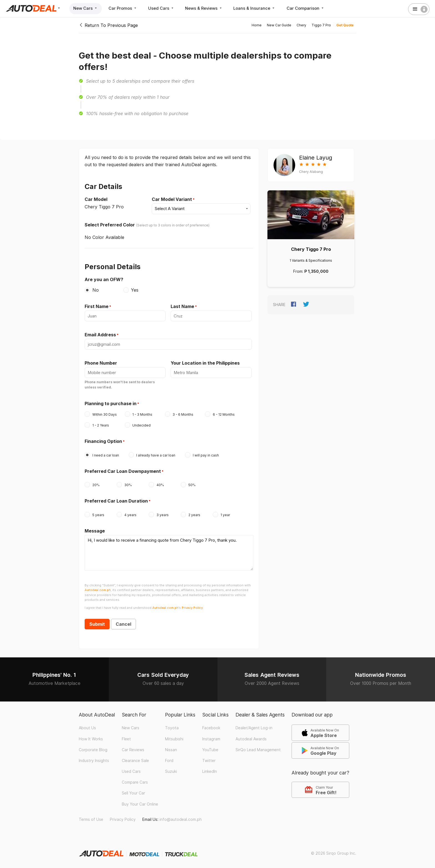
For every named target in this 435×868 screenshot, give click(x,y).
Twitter (209, 758)
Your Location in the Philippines (205, 362)
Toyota (172, 725)
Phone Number (101, 362)
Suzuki (171, 768)
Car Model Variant (172, 199)
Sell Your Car (133, 790)
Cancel (123, 621)
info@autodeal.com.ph (181, 816)
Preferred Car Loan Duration (116, 499)
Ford (169, 758)
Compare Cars (135, 779)
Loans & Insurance (257, 8)
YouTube (210, 747)
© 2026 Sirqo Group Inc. (334, 850)
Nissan (171, 747)
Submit (97, 621)
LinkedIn (210, 768)
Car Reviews (133, 747)
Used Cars (162, 8)
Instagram (211, 736)
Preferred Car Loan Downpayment (123, 470)
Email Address (100, 334)
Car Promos (124, 8)
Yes (135, 290)
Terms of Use (91, 816)
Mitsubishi (174, 736)
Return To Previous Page (108, 25)
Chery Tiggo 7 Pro (311, 249)
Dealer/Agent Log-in (254, 725)
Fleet (126, 736)
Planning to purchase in (111, 402)
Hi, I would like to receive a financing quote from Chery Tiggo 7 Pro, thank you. (169, 551)
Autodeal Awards (251, 736)
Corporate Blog (93, 747)
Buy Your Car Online (140, 801)
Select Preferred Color (110, 224)
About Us (87, 725)
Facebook (211, 725)
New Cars (86, 8)
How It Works (91, 736)
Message (95, 529)
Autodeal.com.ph (98, 587)
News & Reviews (206, 8)
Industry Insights (94, 758)
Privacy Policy (123, 816)
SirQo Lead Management (258, 747)
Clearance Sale (135, 758)
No (96, 290)
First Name (97, 306)
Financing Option (103, 440)
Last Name (182, 306)
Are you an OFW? (104, 279)
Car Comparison (308, 8)
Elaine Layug (316, 158)
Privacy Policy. (193, 605)
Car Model (96, 199)
